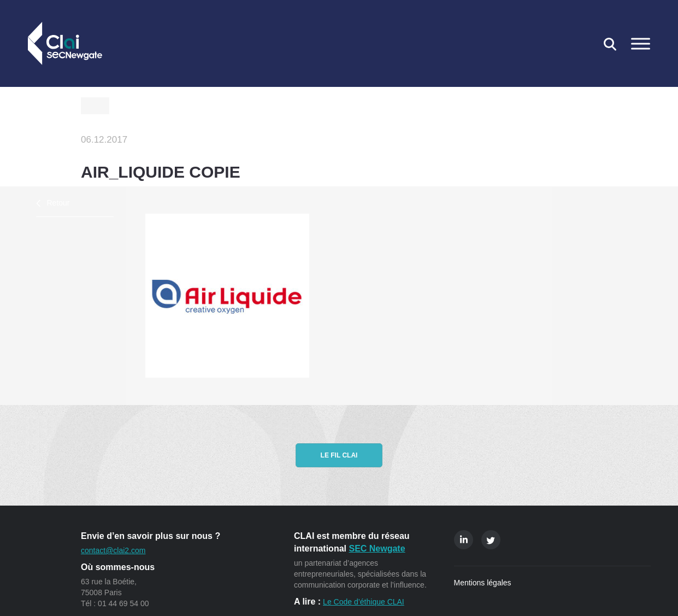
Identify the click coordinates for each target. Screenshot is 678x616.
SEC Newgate (377, 548)
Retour (58, 203)
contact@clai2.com (113, 550)
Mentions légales (483, 583)
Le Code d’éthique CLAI (364, 602)
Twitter (491, 540)
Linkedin (464, 540)
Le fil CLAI (339, 455)
